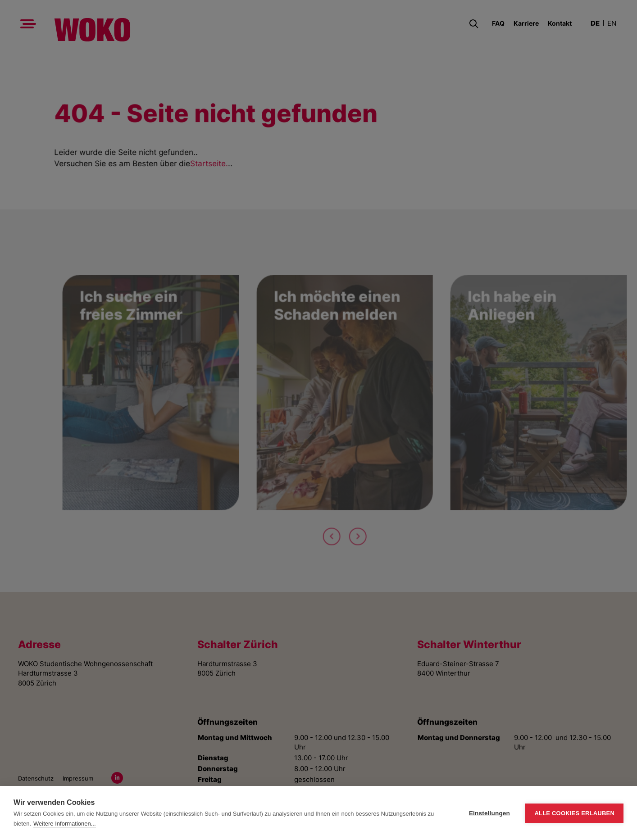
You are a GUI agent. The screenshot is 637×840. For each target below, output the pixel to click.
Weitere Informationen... (65, 824)
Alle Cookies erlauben (574, 813)
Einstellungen (489, 813)
